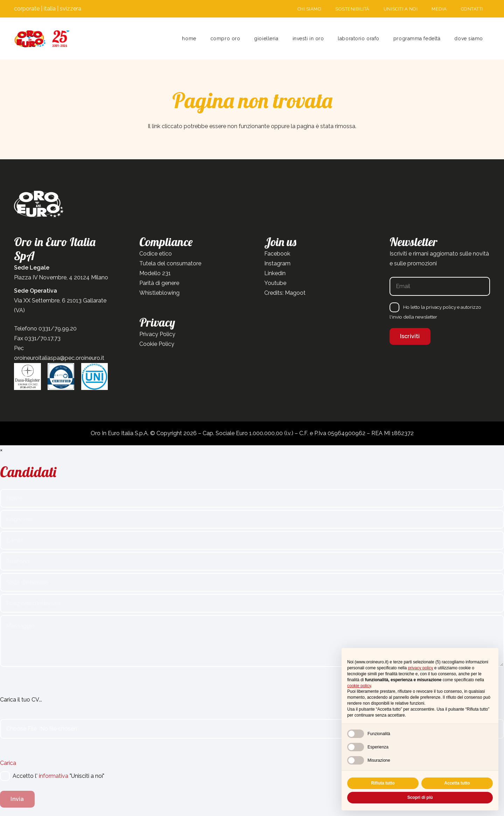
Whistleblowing (159, 293)
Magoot (295, 293)
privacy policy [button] (420, 668)
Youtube (275, 283)
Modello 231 (155, 273)
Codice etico (156, 254)
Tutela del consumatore (170, 263)
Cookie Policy (157, 344)
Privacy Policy (157, 334)
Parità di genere (159, 283)
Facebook (277, 254)
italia (50, 9)
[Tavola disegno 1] (42, 39)
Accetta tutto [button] (457, 783)
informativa (54, 776)
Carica (8, 763)
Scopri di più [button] (420, 797)
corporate (27, 9)
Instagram (277, 263)
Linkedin (275, 273)
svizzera (71, 9)
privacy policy (441, 307)
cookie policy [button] (359, 686)
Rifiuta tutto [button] (383, 783)
